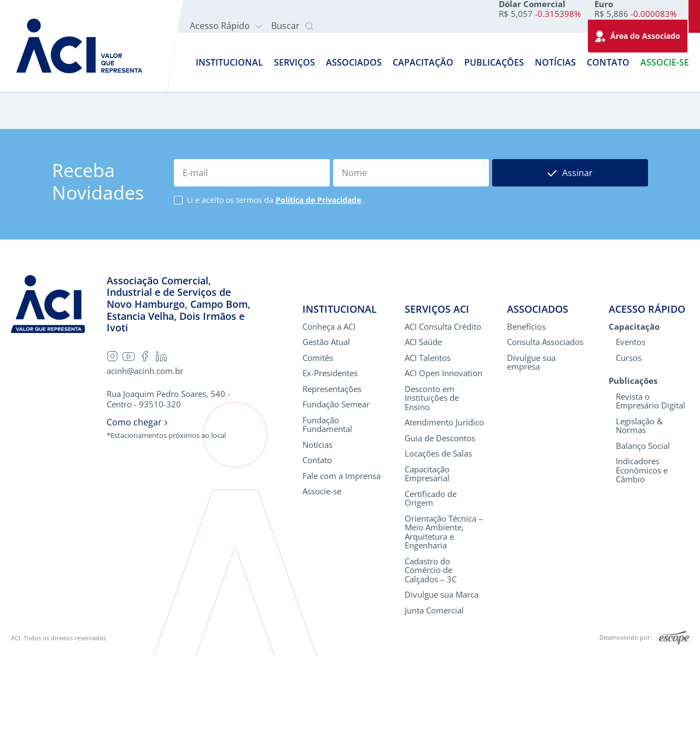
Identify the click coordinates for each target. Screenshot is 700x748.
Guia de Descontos (440, 530)
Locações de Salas (438, 545)
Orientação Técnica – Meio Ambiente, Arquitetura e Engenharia (444, 624)
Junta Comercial (434, 702)
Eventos (631, 434)
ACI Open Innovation (444, 465)
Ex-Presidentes (330, 465)
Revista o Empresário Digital (651, 493)
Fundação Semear (336, 496)
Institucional (229, 62)
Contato (608, 62)
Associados (354, 62)
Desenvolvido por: (644, 730)
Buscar (292, 26)
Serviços (294, 62)
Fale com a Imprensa (342, 568)
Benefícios (526, 419)
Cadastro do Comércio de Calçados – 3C (431, 662)
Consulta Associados (545, 434)
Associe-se (665, 62)
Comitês (318, 450)
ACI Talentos (428, 450)
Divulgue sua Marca (442, 686)
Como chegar (137, 514)
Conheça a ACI (329, 419)
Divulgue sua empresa (531, 454)
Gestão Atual (326, 434)
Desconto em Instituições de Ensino (432, 490)
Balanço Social (643, 538)
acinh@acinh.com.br (145, 463)
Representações (332, 481)
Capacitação (423, 62)
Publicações (494, 62)
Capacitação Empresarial (427, 566)
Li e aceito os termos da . (275, 292)
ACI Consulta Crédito (443, 419)
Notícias (555, 62)
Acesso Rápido (226, 26)
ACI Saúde (423, 434)
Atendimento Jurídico (444, 514)
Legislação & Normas (639, 518)
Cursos (629, 450)
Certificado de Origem (431, 590)
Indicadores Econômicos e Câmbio (642, 562)
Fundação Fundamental (327, 516)
